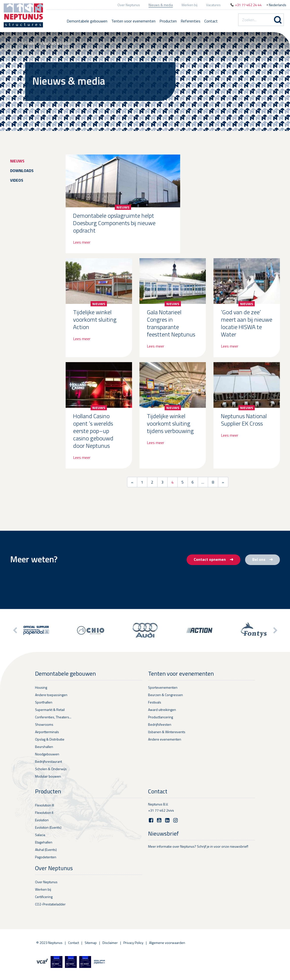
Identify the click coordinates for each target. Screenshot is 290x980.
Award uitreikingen (162, 710)
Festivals (155, 702)
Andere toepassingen (51, 695)
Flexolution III (45, 805)
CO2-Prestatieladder (50, 904)
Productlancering (161, 717)
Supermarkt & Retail (50, 710)
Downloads (22, 171)
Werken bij (189, 5)
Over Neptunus (129, 5)
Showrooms (44, 724)
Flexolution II (44, 813)
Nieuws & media (161, 5)
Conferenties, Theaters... (53, 717)
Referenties (191, 21)
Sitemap (91, 943)
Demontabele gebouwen (87, 21)
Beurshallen (44, 747)
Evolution (42, 820)
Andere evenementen (165, 739)
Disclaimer (110, 943)
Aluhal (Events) (46, 850)
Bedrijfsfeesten (160, 724)
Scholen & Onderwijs (51, 769)
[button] (275, 630)
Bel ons (262, 559)
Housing (41, 687)
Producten (168, 21)
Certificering (44, 897)
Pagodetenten (46, 857)
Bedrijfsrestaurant (48, 761)
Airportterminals (47, 732)
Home (30, 44)
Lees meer (82, 242)
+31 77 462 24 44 (248, 5)
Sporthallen (44, 702)
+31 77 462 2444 (161, 810)
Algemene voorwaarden (167, 943)
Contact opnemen (213, 559)
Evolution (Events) (48, 827)
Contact (211, 21)
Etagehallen (44, 842)
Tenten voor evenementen (133, 21)
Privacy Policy (133, 943)
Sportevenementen (163, 687)
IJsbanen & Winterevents (167, 732)
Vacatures (213, 5)
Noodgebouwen (47, 754)
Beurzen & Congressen (165, 695)
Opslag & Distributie (50, 739)
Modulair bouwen (48, 776)
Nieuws (17, 161)
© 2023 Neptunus (49, 943)
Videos (17, 180)
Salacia (40, 835)
